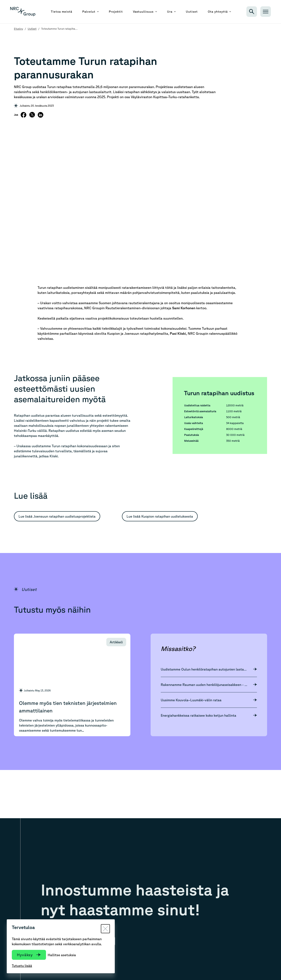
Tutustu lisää (22, 966)
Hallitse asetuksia (62, 955)
